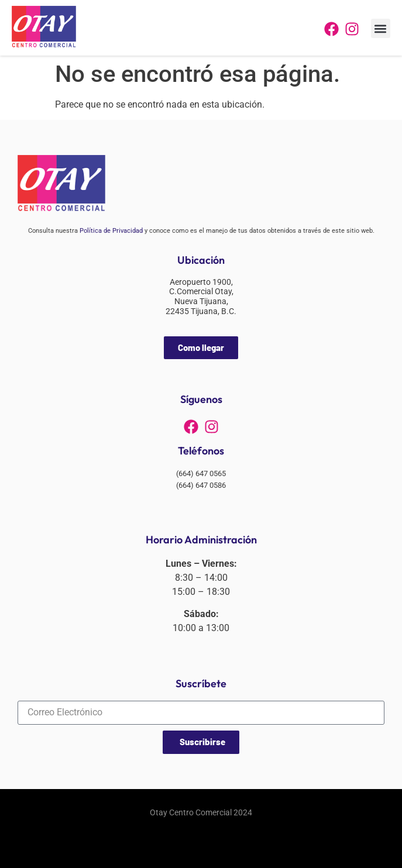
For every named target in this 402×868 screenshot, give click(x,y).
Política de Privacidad (111, 231)
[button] (381, 28)
